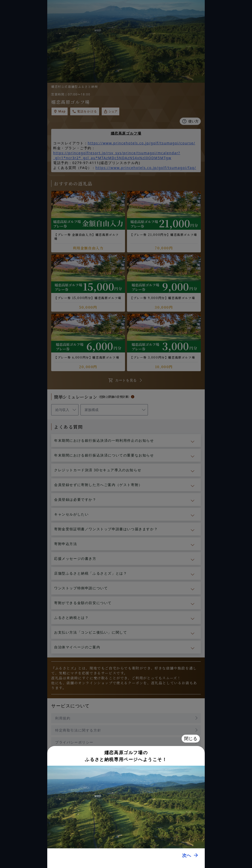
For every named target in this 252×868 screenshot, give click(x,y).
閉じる (191, 739)
